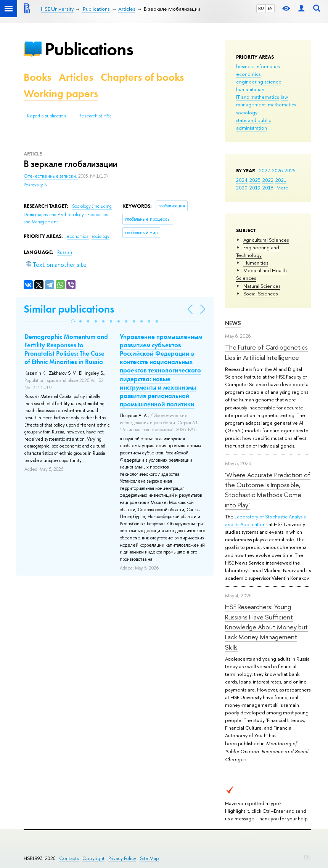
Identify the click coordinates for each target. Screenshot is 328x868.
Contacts (69, 858)
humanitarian (250, 89)
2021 (281, 180)
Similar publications (69, 309)
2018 (268, 188)
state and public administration (254, 124)
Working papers (61, 94)
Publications (89, 49)
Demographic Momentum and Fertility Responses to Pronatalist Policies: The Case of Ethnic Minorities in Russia (66, 349)
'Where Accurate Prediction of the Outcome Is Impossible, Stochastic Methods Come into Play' (268, 490)
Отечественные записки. (51, 176)
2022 (268, 180)
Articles (76, 77)
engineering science (259, 82)
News (233, 323)
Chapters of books (142, 77)
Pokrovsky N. (36, 185)
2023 (255, 180)
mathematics (282, 104)
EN (270, 8)
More (282, 188)
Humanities (256, 263)
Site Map (150, 858)
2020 (242, 188)
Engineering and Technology (258, 251)
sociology (247, 112)
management (251, 104)
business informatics (258, 66)
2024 (242, 180)
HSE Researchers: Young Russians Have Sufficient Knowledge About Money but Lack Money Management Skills (266, 627)
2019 (255, 188)
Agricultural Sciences (266, 240)
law (284, 97)
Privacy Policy (122, 858)
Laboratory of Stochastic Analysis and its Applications (265, 520)
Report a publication (47, 116)
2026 (277, 170)
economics (248, 74)
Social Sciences (260, 294)
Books (37, 77)
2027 (264, 170)
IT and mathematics (257, 97)
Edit (307, 857)
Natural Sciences (262, 286)
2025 (290, 170)
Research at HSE (95, 116)
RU (261, 8)
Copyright (93, 858)
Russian (65, 252)
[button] (73, 321)
